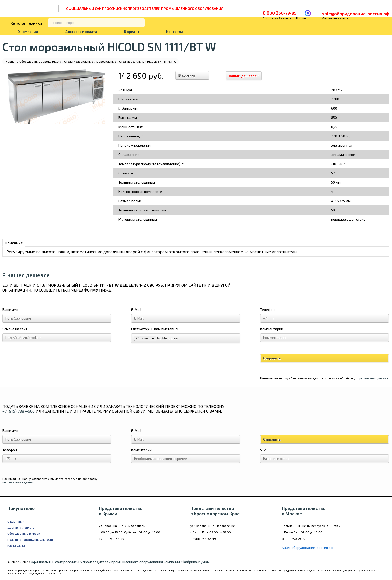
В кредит (132, 31)
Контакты (175, 31)
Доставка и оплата (81, 31)
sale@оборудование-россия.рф (356, 14)
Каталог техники (26, 23)
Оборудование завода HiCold (40, 61)
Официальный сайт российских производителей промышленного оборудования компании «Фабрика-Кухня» (120, 562)
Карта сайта (16, 545)
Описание (14, 243)
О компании (28, 31)
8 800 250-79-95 (280, 13)
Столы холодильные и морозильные (90, 61)
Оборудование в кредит (25, 533)
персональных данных (372, 378)
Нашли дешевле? (245, 76)
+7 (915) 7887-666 (19, 411)
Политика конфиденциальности (30, 539)
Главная (11, 61)
